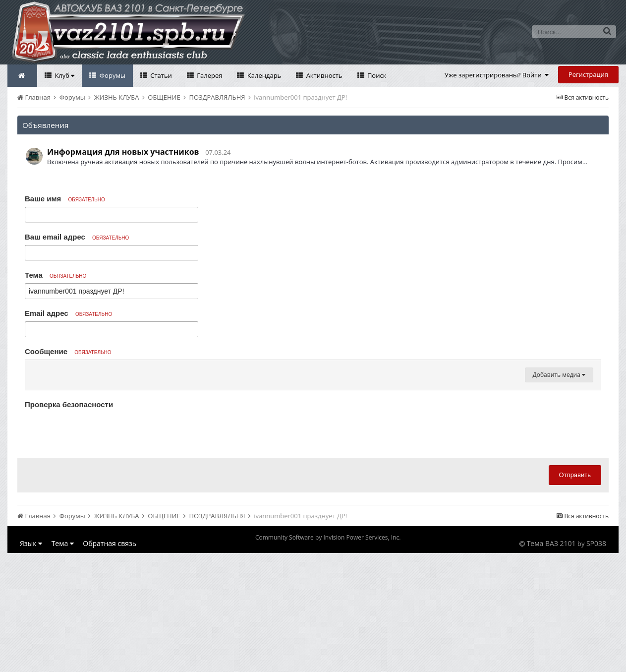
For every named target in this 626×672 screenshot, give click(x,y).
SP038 (596, 662)
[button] (34, 370)
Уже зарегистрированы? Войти (497, 75)
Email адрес (68, 313)
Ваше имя (65, 199)
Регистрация (588, 74)
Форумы (112, 75)
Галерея (209, 75)
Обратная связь (110, 662)
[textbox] (313, 429)
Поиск (376, 75)
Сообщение (68, 351)
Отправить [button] (575, 594)
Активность (323, 75)
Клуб (64, 75)
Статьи (160, 75)
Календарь (263, 75)
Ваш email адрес (77, 237)
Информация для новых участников (123, 152)
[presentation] (100, 550)
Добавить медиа (559, 494)
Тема (56, 275)
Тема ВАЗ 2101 (551, 662)
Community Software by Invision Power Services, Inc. (328, 656)
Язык (31, 662)
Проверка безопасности (69, 523)
